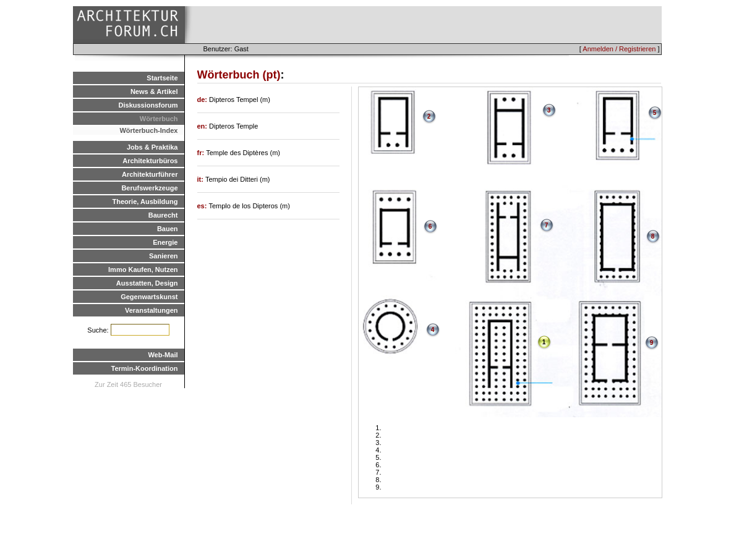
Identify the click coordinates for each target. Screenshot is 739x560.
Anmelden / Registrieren (619, 49)
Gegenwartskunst (149, 297)
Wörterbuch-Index (148, 130)
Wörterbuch (159, 119)
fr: (202, 153)
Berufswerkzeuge (149, 188)
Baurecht (163, 215)
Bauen (168, 229)
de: (203, 100)
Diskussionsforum (148, 105)
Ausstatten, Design (147, 283)
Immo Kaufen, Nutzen (143, 269)
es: (203, 206)
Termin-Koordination (145, 368)
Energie (165, 242)
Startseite (162, 78)
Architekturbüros (150, 161)
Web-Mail (163, 355)
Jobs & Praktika (152, 147)
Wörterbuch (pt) (239, 75)
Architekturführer (150, 174)
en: (203, 126)
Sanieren (163, 256)
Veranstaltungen (152, 310)
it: (201, 179)
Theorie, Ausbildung (145, 202)
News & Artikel (154, 91)
